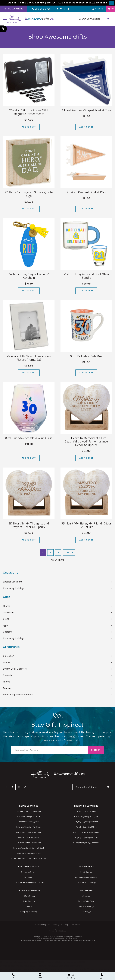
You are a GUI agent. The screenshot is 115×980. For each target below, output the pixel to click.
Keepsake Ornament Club (86, 878)
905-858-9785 (40, 10)
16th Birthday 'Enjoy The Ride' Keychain (29, 277)
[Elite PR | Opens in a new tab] (57, 931)
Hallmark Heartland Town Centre (29, 833)
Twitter (58, 9)
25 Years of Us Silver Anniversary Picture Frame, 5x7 (29, 359)
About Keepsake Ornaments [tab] (18, 695)
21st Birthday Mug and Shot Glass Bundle (86, 277)
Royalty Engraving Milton (86, 827)
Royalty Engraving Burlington (86, 817)
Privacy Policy (41, 925)
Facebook (55, 9)
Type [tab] (5, 626)
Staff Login (86, 912)
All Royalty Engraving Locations (86, 843)
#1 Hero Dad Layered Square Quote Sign (29, 195)
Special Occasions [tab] (13, 582)
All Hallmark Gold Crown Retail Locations (29, 859)
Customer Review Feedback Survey (29, 883)
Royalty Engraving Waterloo (86, 838)
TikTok (66, 10)
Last (68, 553)
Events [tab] (7, 663)
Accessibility (54, 925)
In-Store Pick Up (29, 896)
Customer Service (29, 872)
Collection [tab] (9, 656)
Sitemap (65, 925)
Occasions (11, 573)
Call (13, 976)
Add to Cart (29, 128)
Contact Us (29, 878)
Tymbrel (79, 937)
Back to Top (75, 925)
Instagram (62, 9)
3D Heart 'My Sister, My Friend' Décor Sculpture (86, 526)
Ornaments (11, 647)
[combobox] (90, 20)
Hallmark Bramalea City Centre (29, 812)
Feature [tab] (7, 689)
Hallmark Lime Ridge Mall (29, 838)
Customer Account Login (86, 883)
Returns (29, 907)
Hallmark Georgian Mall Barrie (29, 827)
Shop (40, 976)
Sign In (99, 10)
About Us (86, 896)
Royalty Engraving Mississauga (86, 833)
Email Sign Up (86, 872)
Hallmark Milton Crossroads (29, 843)
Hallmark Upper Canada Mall (29, 854)
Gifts (7, 597)
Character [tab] (8, 632)
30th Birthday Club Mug (86, 357)
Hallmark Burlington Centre (29, 817)
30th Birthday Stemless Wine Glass (29, 439)
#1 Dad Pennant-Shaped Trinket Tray (86, 111)
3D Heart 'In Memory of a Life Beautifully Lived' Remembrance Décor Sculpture (86, 442)
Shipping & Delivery (29, 912)
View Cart (71, 978)
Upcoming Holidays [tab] (14, 589)
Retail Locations (14, 10)
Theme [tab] (7, 607)
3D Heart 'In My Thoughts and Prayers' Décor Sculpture (29, 526)
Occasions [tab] (8, 613)
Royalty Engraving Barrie (86, 812)
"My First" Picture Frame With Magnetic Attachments (29, 113)
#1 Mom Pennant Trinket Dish (86, 193)
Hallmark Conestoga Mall (29, 822)
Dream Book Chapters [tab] (15, 669)
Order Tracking (29, 902)
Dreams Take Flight (86, 902)
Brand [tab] (6, 619)
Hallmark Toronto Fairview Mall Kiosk (29, 848)
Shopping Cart (108, 9)
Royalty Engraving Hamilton (86, 822)
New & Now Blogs (86, 907)
